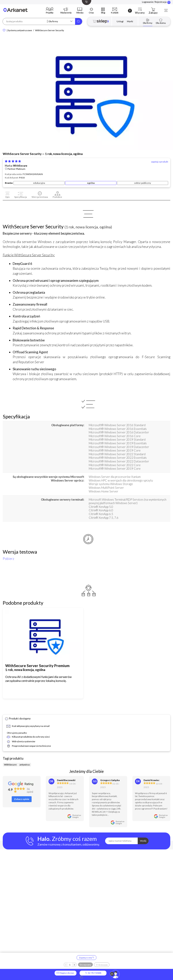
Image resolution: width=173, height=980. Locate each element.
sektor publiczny (142, 183)
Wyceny (140, 13)
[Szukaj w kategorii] (61, 21)
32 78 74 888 (93, 973)
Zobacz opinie (22, 799)
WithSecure (20, 166)
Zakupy (153, 13)
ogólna (91, 183)
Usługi (120, 21)
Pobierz (8, 559)
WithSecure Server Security (50, 30)
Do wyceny (85, 965)
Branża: (9, 183)
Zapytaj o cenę (87, 958)
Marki (130, 21)
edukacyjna (39, 183)
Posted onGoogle (77, 816)
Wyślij (143, 841)
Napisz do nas (65, 973)
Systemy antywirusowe (20, 30)
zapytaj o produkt (160, 162)
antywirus (25, 765)
